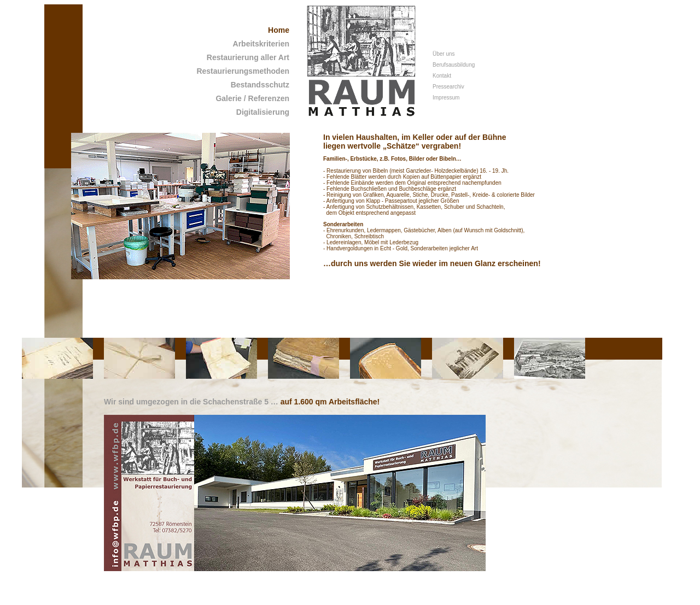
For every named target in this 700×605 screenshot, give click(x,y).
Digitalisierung (263, 112)
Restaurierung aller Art (248, 57)
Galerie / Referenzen (252, 98)
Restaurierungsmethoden (243, 71)
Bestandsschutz (260, 85)
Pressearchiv (448, 87)
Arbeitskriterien (261, 44)
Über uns (444, 54)
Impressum (446, 98)
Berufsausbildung (454, 65)
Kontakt (442, 76)
